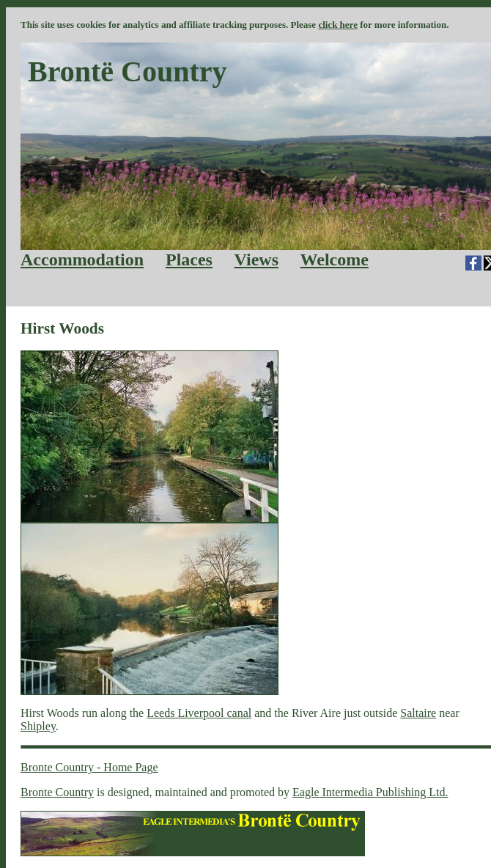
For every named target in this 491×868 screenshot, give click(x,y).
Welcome (335, 260)
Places (189, 260)
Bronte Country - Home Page (89, 767)
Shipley (38, 726)
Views (256, 260)
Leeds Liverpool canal (199, 713)
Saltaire (418, 713)
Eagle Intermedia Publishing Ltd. (370, 792)
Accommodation (82, 260)
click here (338, 25)
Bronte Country (57, 792)
